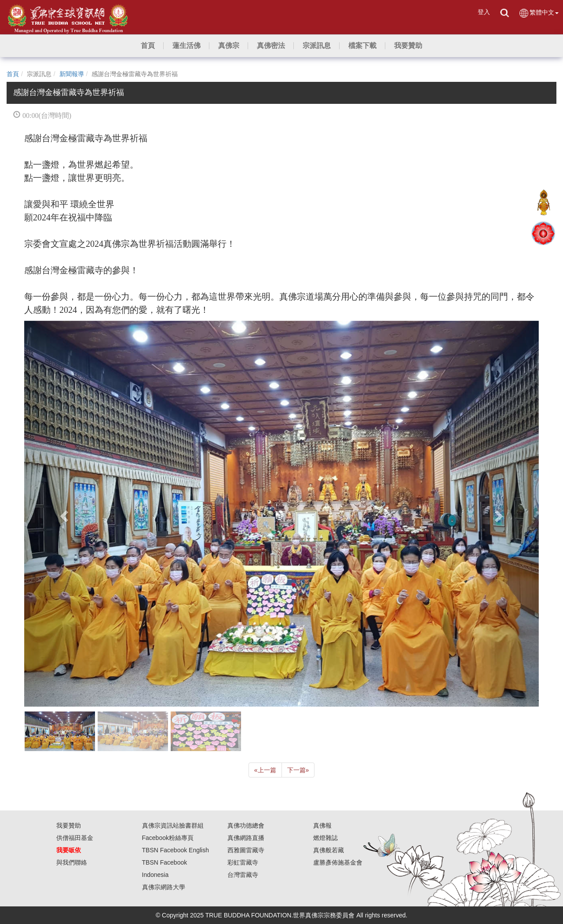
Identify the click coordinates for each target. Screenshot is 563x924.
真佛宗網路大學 (164, 887)
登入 (484, 12)
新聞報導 (72, 74)
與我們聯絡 (72, 862)
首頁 (13, 74)
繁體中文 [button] (539, 13)
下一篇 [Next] (298, 770)
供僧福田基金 (75, 838)
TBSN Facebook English (176, 850)
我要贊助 (69, 825)
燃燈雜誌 (325, 838)
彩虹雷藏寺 (243, 862)
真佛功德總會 (246, 825)
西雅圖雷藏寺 (246, 850)
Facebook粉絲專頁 (168, 838)
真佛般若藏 (329, 850)
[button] (186, 46)
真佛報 (322, 825)
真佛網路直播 (246, 838)
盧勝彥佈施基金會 (338, 862)
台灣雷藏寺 (243, 875)
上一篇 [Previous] (265, 770)
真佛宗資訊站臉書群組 (173, 825)
